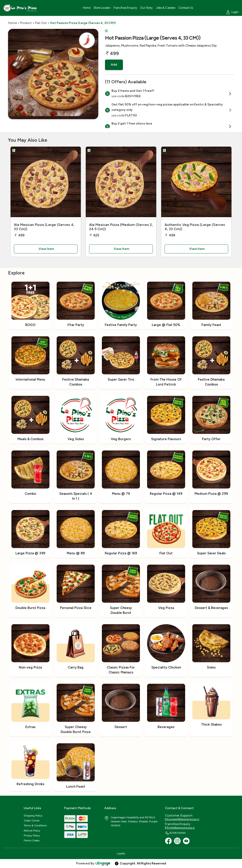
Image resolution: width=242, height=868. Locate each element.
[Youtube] (186, 841)
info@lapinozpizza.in (180, 828)
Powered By (93, 863)
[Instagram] (177, 841)
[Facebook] (168, 841)
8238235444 (175, 833)
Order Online (32, 821)
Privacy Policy (32, 836)
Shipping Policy (33, 816)
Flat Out (41, 23)
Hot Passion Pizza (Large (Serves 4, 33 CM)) (83, 23)
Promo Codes (32, 840)
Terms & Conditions (35, 825)
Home (12, 23)
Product (26, 23)
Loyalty (121, 853)
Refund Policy (32, 831)
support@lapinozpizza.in (182, 819)
